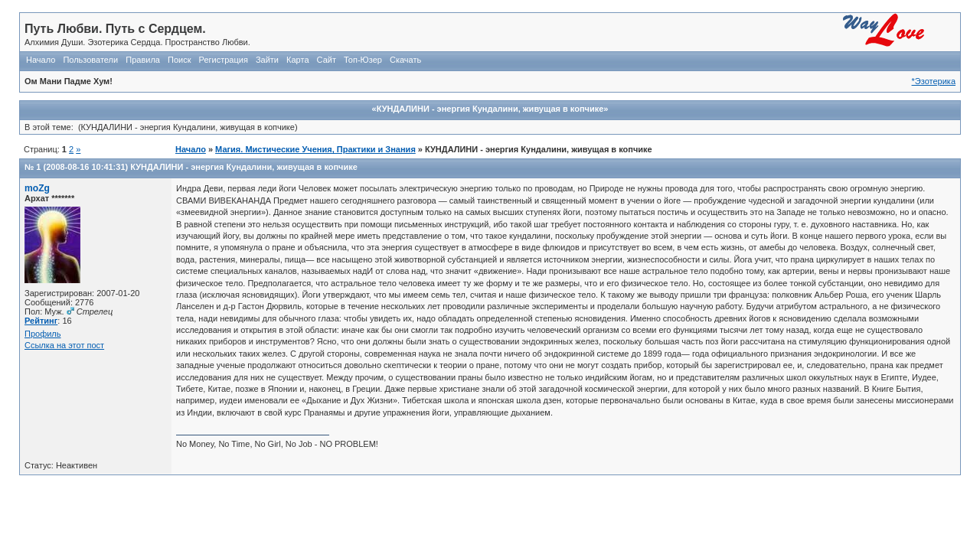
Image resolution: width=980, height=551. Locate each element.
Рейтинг (41, 321)
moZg (37, 188)
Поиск (179, 60)
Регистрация (224, 60)
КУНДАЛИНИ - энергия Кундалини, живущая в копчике (244, 167)
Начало (41, 60)
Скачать (405, 60)
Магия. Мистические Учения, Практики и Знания (315, 149)
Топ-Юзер (363, 60)
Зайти (267, 60)
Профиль (43, 334)
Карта (297, 60)
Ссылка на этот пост (64, 345)
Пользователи (90, 60)
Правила (143, 60)
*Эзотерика (934, 81)
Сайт (327, 60)
